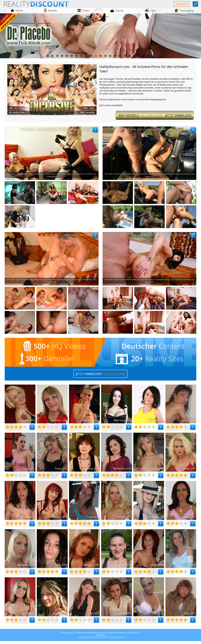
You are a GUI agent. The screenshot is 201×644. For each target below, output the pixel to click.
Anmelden (181, 4)
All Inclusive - (155, 115)
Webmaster (101, 635)
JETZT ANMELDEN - (101, 374)
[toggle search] (195, 4)
